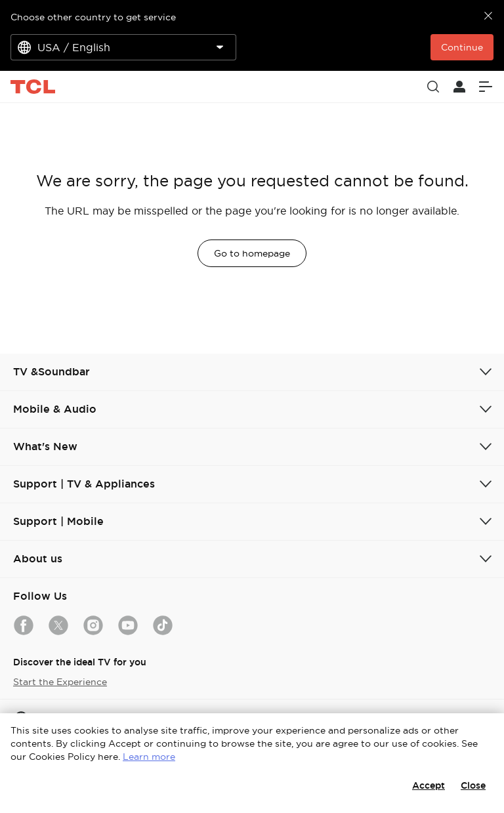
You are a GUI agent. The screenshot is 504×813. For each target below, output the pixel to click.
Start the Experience (60, 682)
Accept (429, 785)
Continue (462, 47)
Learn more (149, 757)
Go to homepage (252, 253)
